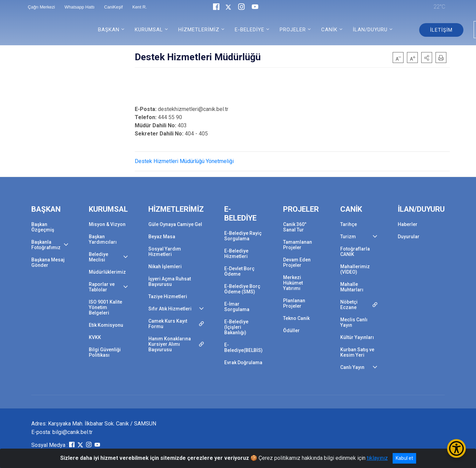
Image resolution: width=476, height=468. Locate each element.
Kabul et (404, 458)
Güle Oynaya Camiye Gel (175, 224)
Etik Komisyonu (106, 325)
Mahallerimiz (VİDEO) (355, 269)
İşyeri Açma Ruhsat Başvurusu (170, 281)
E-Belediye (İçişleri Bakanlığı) (236, 327)
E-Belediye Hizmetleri (236, 254)
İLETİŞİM (441, 30)
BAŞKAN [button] (109, 30)
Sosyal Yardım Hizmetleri (165, 252)
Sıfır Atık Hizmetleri (170, 309)
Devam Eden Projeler (297, 262)
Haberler (408, 224)
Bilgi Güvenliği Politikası (105, 352)
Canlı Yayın (352, 367)
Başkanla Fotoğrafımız (46, 245)
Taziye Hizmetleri (168, 296)
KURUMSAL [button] (149, 30)
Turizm (348, 237)
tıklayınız (377, 458)
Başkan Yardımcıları (103, 239)
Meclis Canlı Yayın (354, 322)
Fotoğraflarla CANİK (355, 252)
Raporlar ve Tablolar (102, 287)
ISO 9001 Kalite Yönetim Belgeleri (105, 307)
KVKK (95, 337)
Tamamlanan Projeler (298, 245)
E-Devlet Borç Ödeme (239, 271)
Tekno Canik (296, 318)
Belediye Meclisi (99, 257)
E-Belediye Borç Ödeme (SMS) (242, 289)
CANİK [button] (329, 30)
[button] (427, 58)
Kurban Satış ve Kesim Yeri (357, 352)
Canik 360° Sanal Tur (295, 227)
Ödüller (291, 330)
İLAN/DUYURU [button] (370, 30)
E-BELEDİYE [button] (250, 30)
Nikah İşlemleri (165, 267)
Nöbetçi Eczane (349, 305)
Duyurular (409, 237)
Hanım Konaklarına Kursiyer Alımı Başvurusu (170, 344)
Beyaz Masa (162, 237)
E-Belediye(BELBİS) (243, 348)
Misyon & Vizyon (107, 224)
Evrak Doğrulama (243, 362)
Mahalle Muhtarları (352, 287)
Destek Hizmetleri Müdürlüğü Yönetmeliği (184, 161)
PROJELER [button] (293, 30)
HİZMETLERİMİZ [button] (199, 30)
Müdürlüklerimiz (107, 272)
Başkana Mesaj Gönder (48, 262)
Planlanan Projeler (294, 303)
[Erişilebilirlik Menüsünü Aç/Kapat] (456, 448)
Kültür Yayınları (357, 337)
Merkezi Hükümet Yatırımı (293, 283)
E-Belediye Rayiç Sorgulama (243, 236)
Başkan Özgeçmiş (43, 227)
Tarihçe (349, 224)
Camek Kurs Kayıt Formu (168, 324)
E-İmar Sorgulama (237, 307)
